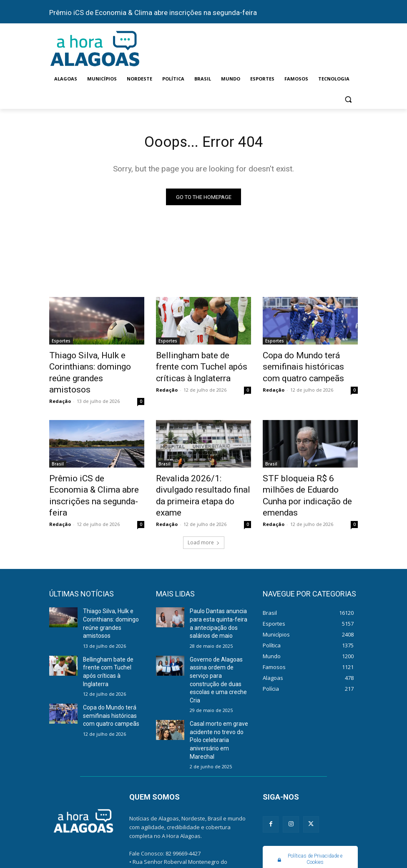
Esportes (61, 343)
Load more (204, 509)
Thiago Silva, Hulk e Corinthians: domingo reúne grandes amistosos (93, 366)
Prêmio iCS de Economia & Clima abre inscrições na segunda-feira (153, 13)
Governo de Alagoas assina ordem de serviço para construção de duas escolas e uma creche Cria (219, 634)
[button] (348, 99)
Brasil (58, 448)
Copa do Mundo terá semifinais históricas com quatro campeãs (303, 366)
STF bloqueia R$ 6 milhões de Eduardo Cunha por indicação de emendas (309, 471)
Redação (60, 385)
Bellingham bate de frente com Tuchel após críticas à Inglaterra (198, 366)
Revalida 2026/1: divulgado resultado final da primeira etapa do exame (199, 471)
